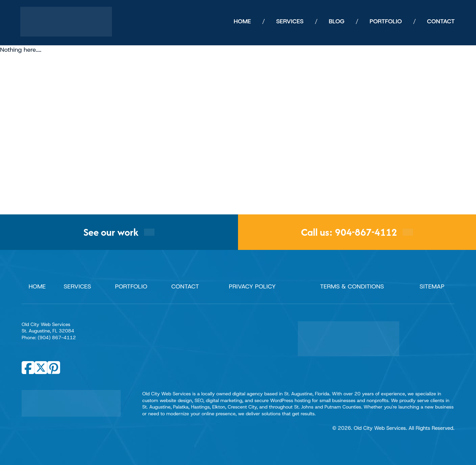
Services (77, 286)
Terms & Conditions (352, 286)
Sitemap (432, 286)
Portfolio (131, 286)
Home (37, 286)
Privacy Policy (252, 286)
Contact (185, 286)
